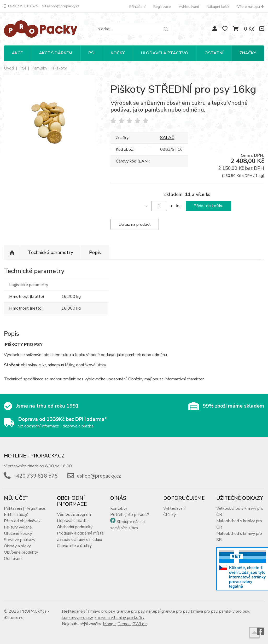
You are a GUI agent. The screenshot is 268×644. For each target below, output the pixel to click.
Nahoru (12, 253)
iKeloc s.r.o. (14, 618)
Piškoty (60, 68)
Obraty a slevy (17, 546)
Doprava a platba (73, 521)
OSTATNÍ (214, 53)
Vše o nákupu (251, 7)
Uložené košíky (18, 533)
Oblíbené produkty (21, 552)
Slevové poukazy (20, 540)
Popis (95, 252)
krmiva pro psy (204, 611)
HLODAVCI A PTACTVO (165, 53)
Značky (248, 53)
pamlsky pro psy (234, 611)
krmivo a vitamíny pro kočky (120, 618)
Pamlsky (39, 68)
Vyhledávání (189, 7)
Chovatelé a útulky (74, 546)
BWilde (140, 624)
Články (170, 515)
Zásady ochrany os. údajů (80, 539)
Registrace (162, 7)
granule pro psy (130, 611)
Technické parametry (51, 252)
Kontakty (119, 508)
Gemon (124, 624)
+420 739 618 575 (21, 6)
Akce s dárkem (56, 53)
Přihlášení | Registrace (25, 508)
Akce (17, 53)
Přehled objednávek (22, 521)
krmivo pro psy (101, 611)
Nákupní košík (218, 7)
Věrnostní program (74, 514)
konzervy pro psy (77, 618)
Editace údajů (16, 515)
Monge (109, 624)
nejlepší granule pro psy (168, 611)
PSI (91, 53)
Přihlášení (137, 7)
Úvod (9, 68)
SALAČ (167, 138)
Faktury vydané (18, 527)
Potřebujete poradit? (130, 515)
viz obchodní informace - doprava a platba (56, 426)
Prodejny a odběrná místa (80, 533)
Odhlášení (13, 559)
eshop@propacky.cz (61, 6)
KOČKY (118, 53)
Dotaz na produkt (135, 224)
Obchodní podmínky (75, 527)
